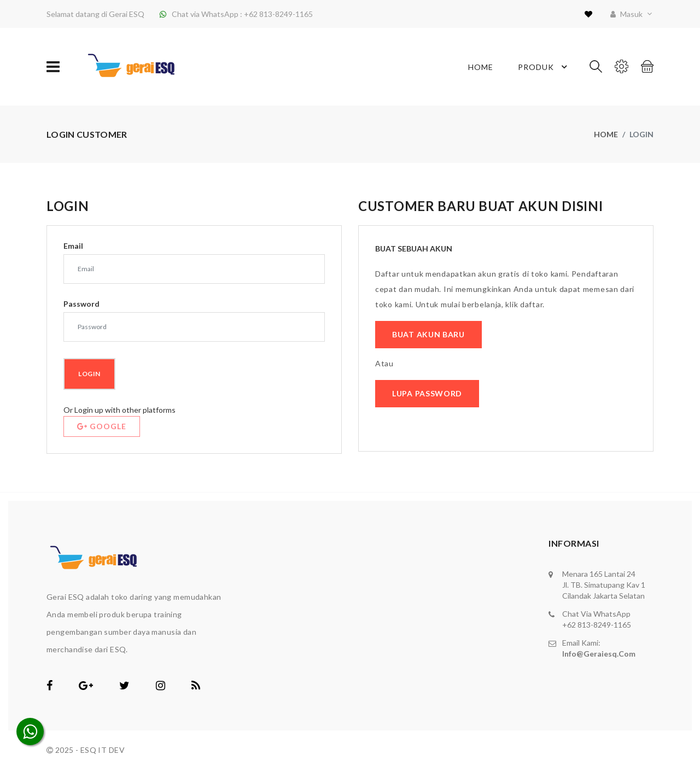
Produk (544, 67)
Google (102, 426)
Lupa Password (427, 393)
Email (73, 246)
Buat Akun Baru (428, 334)
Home (481, 67)
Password (81, 304)
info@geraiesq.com (599, 654)
